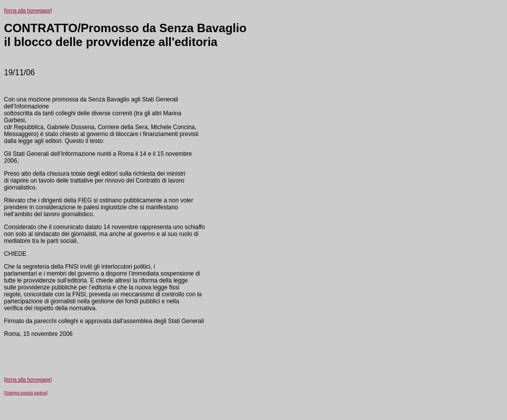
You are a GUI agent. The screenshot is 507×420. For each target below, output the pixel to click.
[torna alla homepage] (28, 11)
